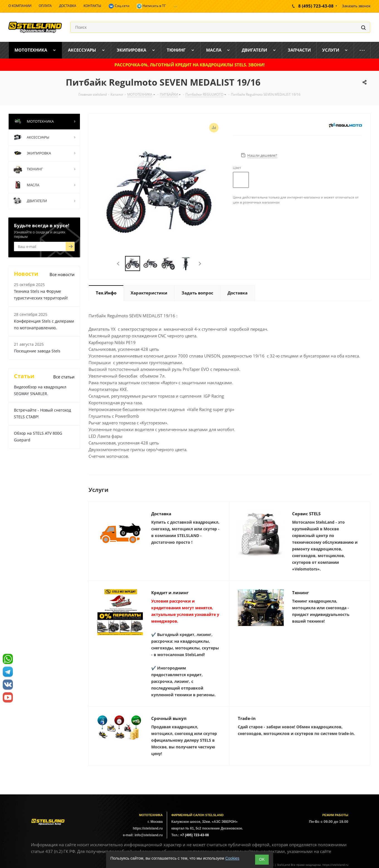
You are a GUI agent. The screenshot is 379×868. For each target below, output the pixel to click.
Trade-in (247, 718)
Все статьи (64, 377)
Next (200, 264)
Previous (118, 264)
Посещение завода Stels (37, 351)
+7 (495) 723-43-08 (195, 835)
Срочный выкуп (169, 718)
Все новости (62, 274)
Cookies (232, 858)
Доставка (161, 514)
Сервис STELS (306, 514)
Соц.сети (119, 6)
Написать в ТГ (151, 6)
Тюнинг (300, 593)
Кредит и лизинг (170, 593)
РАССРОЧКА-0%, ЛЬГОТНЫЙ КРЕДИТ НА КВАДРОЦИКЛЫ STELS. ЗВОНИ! (190, 65)
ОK (262, 859)
